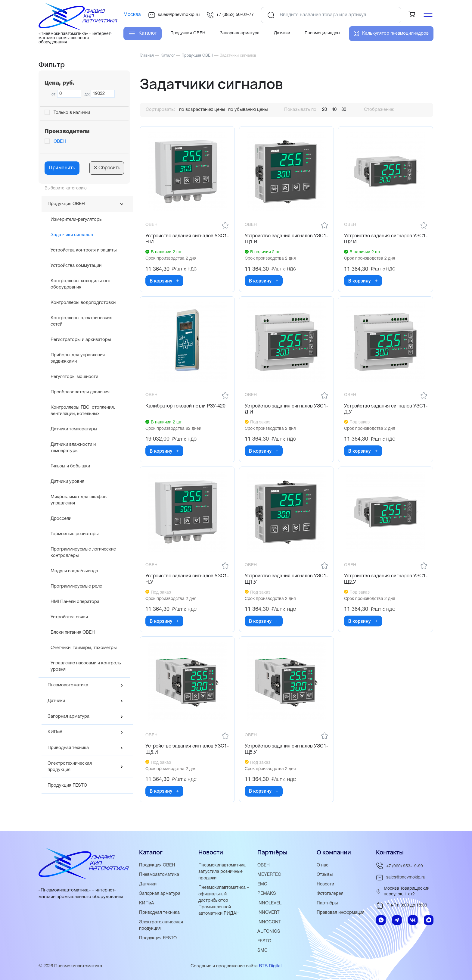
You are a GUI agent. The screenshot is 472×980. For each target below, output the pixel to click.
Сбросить (107, 168)
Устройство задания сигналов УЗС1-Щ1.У (279, 582)
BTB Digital (270, 966)
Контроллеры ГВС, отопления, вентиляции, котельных (83, 411)
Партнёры (327, 904)
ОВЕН (60, 142)
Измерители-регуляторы (77, 220)
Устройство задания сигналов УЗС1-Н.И (180, 240)
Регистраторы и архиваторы (81, 340)
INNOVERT (269, 913)
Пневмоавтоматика (68, 685)
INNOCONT (269, 923)
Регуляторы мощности (74, 377)
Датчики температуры (74, 429)
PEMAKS (267, 895)
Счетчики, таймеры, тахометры (84, 648)
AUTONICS (269, 932)
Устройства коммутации (76, 266)
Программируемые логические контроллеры (83, 552)
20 (324, 110)
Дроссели (61, 519)
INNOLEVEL (269, 904)
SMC (262, 951)
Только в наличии (72, 113)
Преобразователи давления (80, 392)
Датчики (56, 701)
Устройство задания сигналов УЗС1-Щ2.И (378, 240)
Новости (326, 885)
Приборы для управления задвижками (78, 358)
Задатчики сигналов (72, 235)
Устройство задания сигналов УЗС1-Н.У (180, 582)
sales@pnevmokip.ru (174, 15)
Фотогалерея (331, 895)
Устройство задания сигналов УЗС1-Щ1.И (279, 240)
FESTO (265, 941)
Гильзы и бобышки (70, 466)
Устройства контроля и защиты (84, 250)
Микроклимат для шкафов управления (79, 500)
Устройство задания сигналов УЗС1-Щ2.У (378, 582)
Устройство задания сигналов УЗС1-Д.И (279, 411)
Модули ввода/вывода (74, 571)
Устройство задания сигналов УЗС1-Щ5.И (180, 753)
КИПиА (55, 732)
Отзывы (325, 876)
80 (344, 110)
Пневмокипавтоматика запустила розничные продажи (222, 873)
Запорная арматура (68, 716)
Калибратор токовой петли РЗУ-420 (186, 408)
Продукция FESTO (67, 785)
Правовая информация (341, 913)
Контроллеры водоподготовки (83, 303)
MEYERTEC (269, 876)
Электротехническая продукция (70, 767)
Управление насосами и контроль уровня (86, 666)
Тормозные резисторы (75, 534)
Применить (62, 168)
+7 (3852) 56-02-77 (230, 15)
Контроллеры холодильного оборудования (81, 284)
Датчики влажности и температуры (73, 448)
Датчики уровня (67, 482)
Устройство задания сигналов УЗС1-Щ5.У (279, 753)
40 (334, 110)
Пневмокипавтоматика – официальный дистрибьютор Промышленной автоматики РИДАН (224, 901)
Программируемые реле (76, 586)
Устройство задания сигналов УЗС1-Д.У (378, 411)
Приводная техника (68, 748)
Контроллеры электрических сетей (81, 321)
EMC (262, 885)
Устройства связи (69, 617)
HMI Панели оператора (75, 602)
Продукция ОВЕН (66, 204)
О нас (323, 867)
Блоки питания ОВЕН (73, 632)
